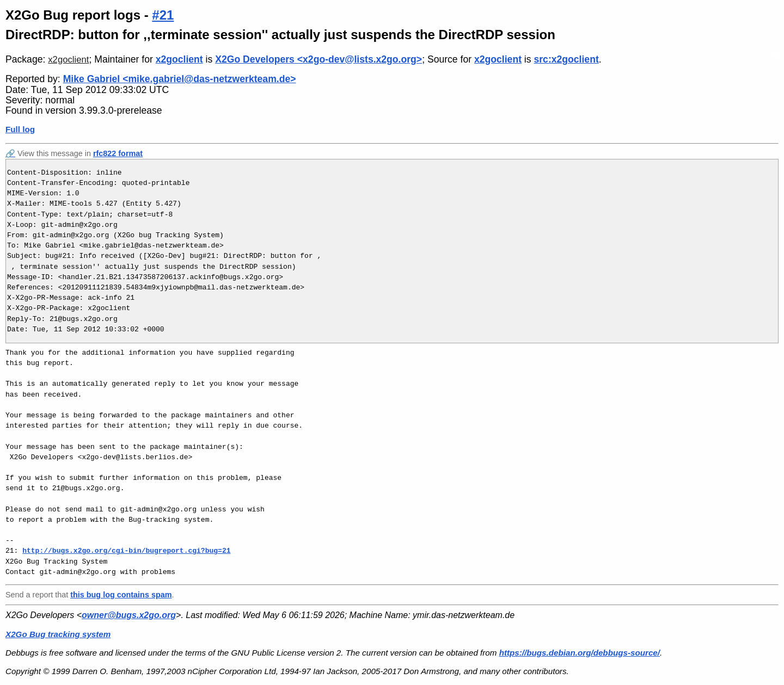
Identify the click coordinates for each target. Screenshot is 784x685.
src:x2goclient (566, 59)
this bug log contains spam (121, 595)
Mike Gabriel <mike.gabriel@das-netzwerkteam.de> (180, 79)
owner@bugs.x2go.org (129, 615)
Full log (20, 129)
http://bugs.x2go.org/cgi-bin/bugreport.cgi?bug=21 (126, 551)
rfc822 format (118, 153)
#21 (163, 15)
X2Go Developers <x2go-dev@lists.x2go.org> (318, 59)
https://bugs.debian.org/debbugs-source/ (580, 653)
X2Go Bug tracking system (58, 634)
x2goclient (68, 60)
